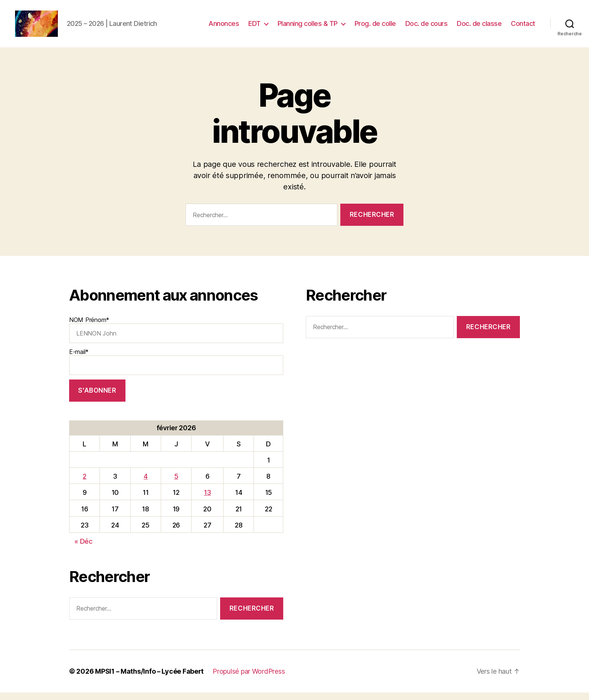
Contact (523, 27)
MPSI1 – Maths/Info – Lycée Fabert (149, 679)
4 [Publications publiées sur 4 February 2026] (146, 484)
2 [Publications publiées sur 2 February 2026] (85, 484)
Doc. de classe (479, 27)
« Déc (83, 549)
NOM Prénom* (176, 337)
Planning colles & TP (308, 27)
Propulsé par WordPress (249, 679)
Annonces (224, 27)
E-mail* (176, 369)
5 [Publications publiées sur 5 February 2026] (176, 484)
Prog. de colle (375, 27)
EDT (254, 27)
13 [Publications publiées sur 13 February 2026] (207, 500)
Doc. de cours (427, 27)
